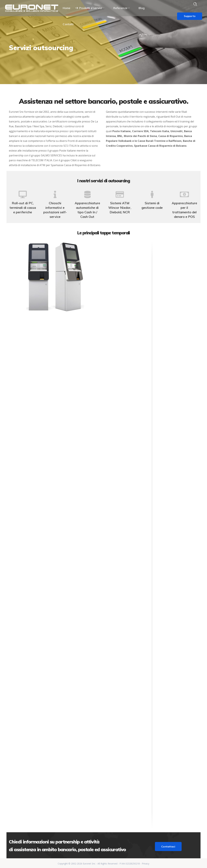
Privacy (146, 863)
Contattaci (168, 846)
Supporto (190, 16)
